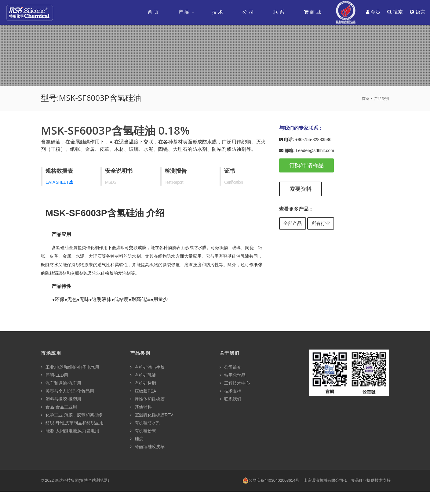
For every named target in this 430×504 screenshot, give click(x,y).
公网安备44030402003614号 (271, 481)
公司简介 (230, 368)
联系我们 (230, 399)
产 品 (184, 12)
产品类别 (381, 99)
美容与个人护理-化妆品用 (67, 391)
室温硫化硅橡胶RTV (152, 415)
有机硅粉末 (143, 431)
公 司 (248, 12)
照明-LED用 (55, 375)
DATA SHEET (59, 183)
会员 (373, 12)
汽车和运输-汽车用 (61, 383)
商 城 (312, 12)
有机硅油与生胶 (147, 368)
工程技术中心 (235, 383)
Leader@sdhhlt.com (315, 151)
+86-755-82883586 (313, 140)
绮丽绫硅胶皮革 (147, 447)
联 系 (279, 12)
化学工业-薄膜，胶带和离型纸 (72, 415)
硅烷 (137, 439)
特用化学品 (233, 375)
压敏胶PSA (143, 391)
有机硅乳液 (143, 375)
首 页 (153, 12)
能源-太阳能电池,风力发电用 (70, 431)
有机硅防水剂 (145, 423)
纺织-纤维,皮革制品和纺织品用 (72, 423)
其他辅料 (141, 407)
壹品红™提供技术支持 (371, 481)
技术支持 (230, 391)
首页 (366, 99)
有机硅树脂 (143, 383)
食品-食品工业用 (59, 407)
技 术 (217, 12)
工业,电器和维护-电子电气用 (70, 368)
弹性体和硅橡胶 (147, 399)
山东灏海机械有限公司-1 (325, 481)
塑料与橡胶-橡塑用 (61, 399)
